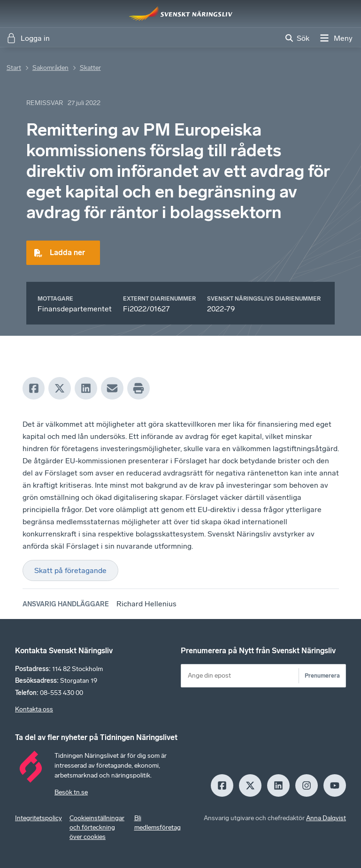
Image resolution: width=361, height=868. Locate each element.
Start (14, 68)
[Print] (138, 388)
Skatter (90, 68)
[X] (60, 388)
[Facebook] (34, 388)
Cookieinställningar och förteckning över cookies (97, 827)
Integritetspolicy (38, 818)
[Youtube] (335, 785)
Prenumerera (322, 676)
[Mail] (112, 388)
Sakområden (50, 68)
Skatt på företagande (70, 570)
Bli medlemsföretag (157, 823)
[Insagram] (307, 785)
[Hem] (181, 14)
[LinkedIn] (86, 388)
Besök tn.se (71, 792)
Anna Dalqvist (326, 818)
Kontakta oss (34, 709)
